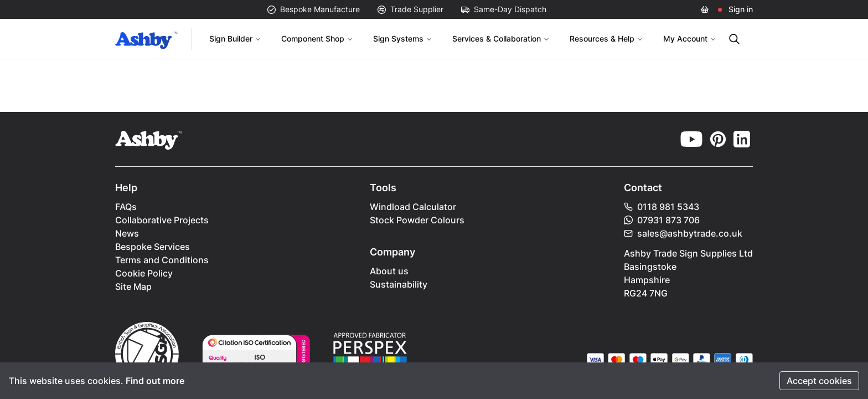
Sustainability (399, 284)
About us (389, 271)
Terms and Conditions (162, 260)
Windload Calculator (413, 207)
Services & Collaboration (501, 39)
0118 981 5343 (662, 207)
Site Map (133, 287)
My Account (690, 39)
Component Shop (317, 39)
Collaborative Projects (162, 220)
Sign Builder (235, 39)
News (127, 233)
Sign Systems (403, 39)
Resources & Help (606, 39)
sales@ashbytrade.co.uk (683, 233)
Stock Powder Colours (417, 220)
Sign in (741, 9)
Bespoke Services (153, 247)
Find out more (155, 381)
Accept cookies (819, 381)
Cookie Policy (144, 273)
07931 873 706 (662, 220)
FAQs (126, 207)
